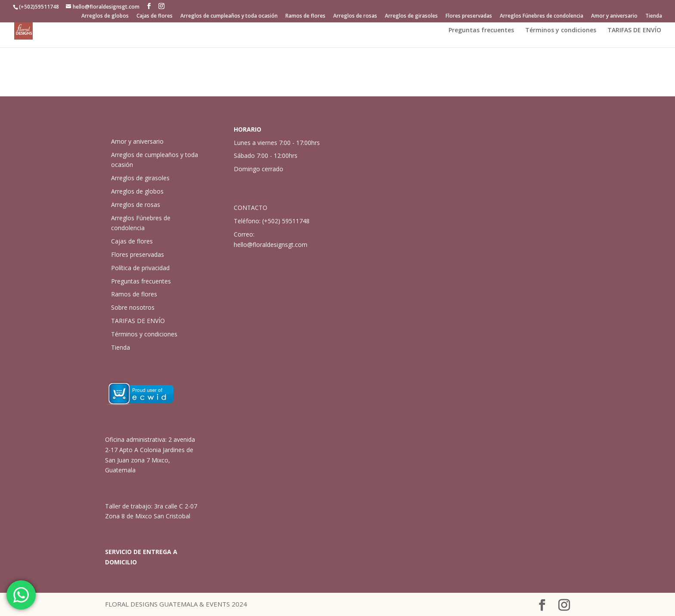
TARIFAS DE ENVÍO (634, 31)
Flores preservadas (469, 16)
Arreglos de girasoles (411, 16)
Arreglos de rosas (355, 16)
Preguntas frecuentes (481, 31)
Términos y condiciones (561, 31)
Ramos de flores (305, 16)
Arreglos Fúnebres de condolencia (542, 16)
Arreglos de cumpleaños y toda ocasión (229, 16)
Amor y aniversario (614, 16)
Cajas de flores (155, 16)
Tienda (654, 16)
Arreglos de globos (105, 16)
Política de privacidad (140, 268)
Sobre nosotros (133, 307)
